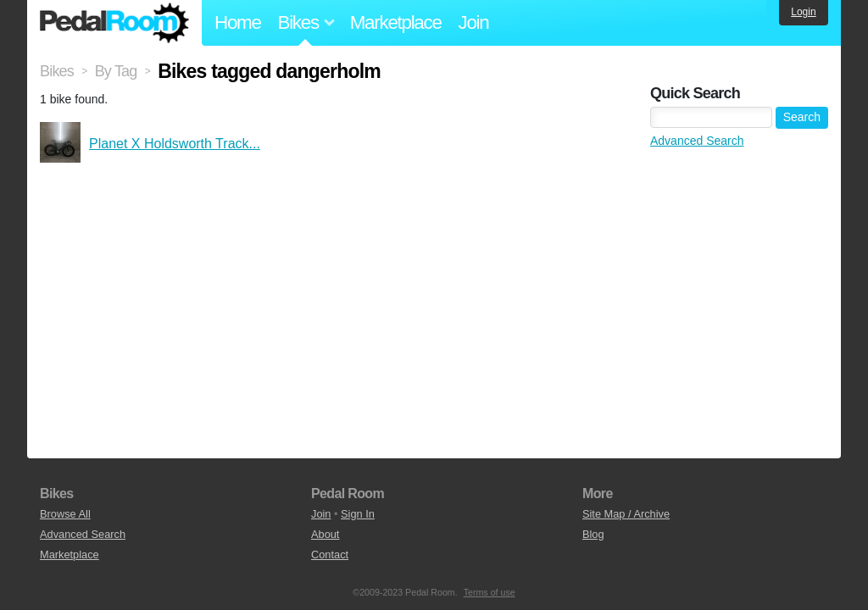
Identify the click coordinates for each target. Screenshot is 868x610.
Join (474, 22)
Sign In (358, 514)
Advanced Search (697, 141)
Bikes (57, 71)
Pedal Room (114, 23)
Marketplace (396, 22)
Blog (593, 534)
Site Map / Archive (626, 514)
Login (803, 12)
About (325, 534)
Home (238, 22)
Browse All (65, 514)
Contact (330, 555)
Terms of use (490, 592)
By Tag (116, 71)
